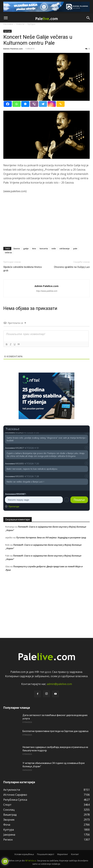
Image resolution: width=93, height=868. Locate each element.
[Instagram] (52, 104)
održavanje (65, 248)
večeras (8, 252)
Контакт (75, 854)
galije (26, 248)
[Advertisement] (46, 221)
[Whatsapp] (17, 104)
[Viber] (34, 104)
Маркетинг (63, 854)
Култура (7, 31)
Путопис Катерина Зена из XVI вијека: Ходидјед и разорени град (51, 537)
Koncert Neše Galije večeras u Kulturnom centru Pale (38, 40)
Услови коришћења (24, 854)
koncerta (44, 248)
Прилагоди (14, 506)
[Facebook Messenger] (25, 104)
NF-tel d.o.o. (31, 861)
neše (54, 248)
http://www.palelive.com (47, 291)
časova (17, 248)
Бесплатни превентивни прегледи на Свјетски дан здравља (55, 731)
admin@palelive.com (59, 684)
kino (34, 248)
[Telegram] (43, 104)
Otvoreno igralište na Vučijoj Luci (72, 267)
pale (75, 248)
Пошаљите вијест (46, 854)
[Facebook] (8, 104)
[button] (6, 18)
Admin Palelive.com (13, 49)
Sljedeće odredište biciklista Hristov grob (23, 269)
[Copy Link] (61, 104)
